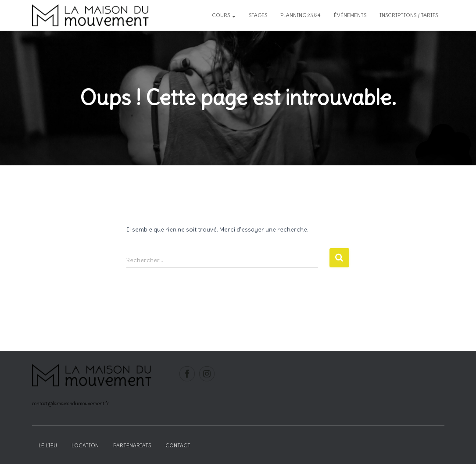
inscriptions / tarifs (409, 15)
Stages (258, 15)
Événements (350, 15)
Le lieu (48, 445)
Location (85, 445)
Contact (178, 445)
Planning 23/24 (301, 15)
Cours (224, 15)
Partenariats (132, 445)
